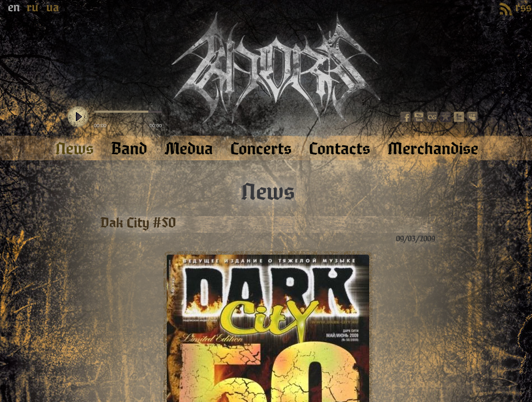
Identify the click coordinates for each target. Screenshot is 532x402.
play (78, 117)
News (268, 192)
